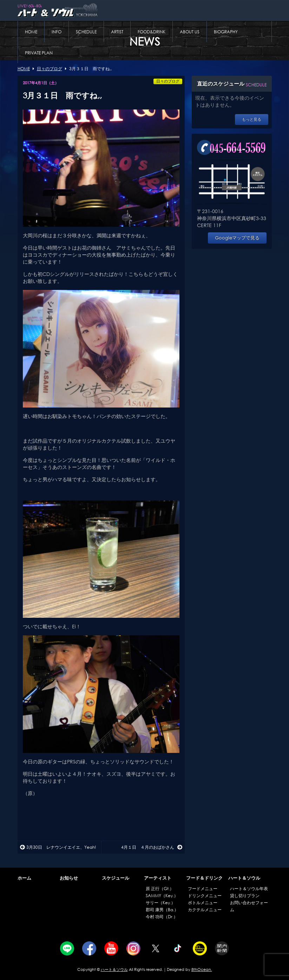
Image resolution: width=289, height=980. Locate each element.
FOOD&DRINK (152, 32)
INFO (57, 32)
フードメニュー (203, 889)
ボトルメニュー (203, 903)
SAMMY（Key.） (162, 896)
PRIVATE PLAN (39, 53)
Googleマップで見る (237, 238)
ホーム (24, 878)
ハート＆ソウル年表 (249, 889)
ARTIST (117, 32)
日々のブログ (168, 81)
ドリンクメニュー (205, 896)
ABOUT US (190, 32)
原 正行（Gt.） (160, 889)
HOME (31, 32)
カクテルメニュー (205, 910)
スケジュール (116, 878)
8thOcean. (202, 969)
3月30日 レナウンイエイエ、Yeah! (58, 847)
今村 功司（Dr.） (162, 917)
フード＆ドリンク (204, 878)
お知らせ (69, 878)
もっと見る (252, 119)
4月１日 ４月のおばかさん (152, 847)
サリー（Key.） (160, 903)
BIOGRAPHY (226, 32)
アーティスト (158, 878)
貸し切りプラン (245, 896)
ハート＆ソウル (244, 878)
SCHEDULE (86, 32)
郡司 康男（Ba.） (162, 910)
